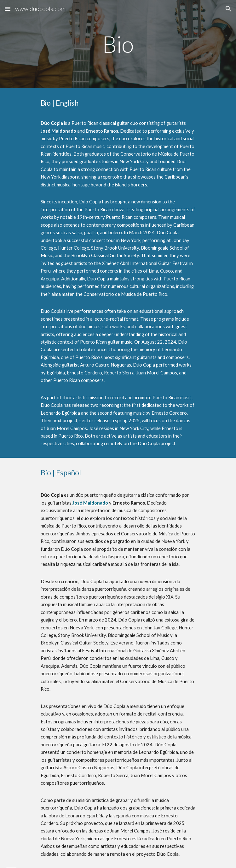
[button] (8, 9)
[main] (118, 44)
